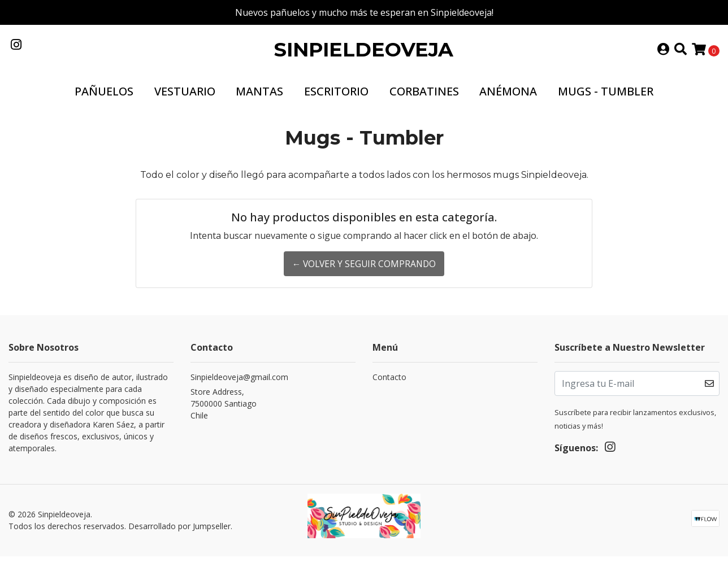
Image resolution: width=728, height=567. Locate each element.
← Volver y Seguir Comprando (364, 275)
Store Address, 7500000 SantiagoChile (224, 414)
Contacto (389, 388)
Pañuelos (104, 102)
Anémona (508, 102)
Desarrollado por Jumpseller (179, 537)
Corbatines (424, 102)
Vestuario (185, 102)
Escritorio (336, 102)
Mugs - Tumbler (606, 102)
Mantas (259, 102)
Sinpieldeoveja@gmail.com (239, 388)
